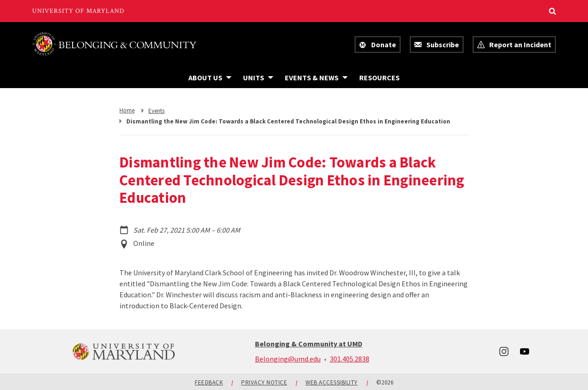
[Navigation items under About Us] (210, 78)
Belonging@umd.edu (288, 359)
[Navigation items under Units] (258, 78)
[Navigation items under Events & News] (316, 78)
